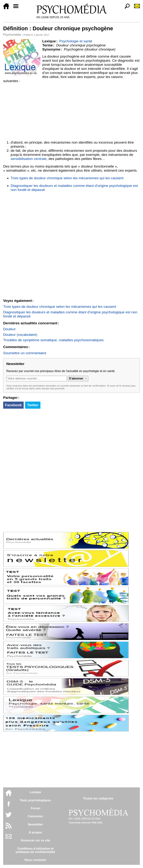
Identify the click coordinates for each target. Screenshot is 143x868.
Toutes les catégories (98, 798)
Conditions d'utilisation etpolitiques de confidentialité (35, 850)
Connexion (35, 816)
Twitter (33, 405)
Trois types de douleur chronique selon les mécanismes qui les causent (67, 178)
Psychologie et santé (76, 41)
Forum (35, 808)
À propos (35, 832)
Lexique (35, 792)
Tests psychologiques (35, 800)
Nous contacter (35, 860)
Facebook (13, 405)
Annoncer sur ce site (35, 840)
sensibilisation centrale (29, 159)
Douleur (9, 329)
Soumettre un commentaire (25, 353)
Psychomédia (12, 35)
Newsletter (35, 824)
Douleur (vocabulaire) (20, 335)
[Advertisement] (71, 111)
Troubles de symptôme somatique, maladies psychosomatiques (53, 340)
